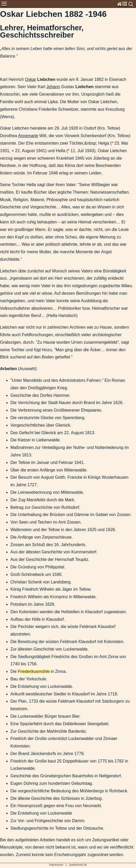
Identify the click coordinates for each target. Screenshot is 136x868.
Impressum (56, 865)
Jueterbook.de (78, 865)
